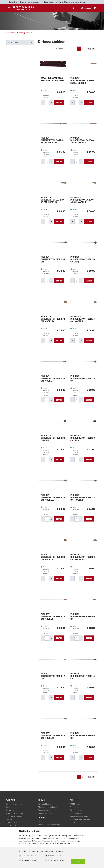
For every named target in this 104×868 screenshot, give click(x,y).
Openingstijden (76, 807)
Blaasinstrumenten (14, 804)
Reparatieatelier (45, 810)
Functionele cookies (29, 856)
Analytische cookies (55, 856)
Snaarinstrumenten (14, 816)
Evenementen (75, 810)
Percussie (10, 810)
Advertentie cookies (29, 860)
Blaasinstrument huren (48, 807)
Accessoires (11, 825)
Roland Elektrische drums (49, 825)
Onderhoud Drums (46, 813)
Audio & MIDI (12, 822)
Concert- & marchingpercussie (19, 33)
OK (78, 862)
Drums (9, 807)
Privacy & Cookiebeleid (79, 813)
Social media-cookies (56, 860)
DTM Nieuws (75, 804)
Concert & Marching (15, 813)
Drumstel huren (45, 804)
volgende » (92, 49)
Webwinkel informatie (79, 816)
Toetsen (10, 819)
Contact (73, 822)
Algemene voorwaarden (80, 819)
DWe (40, 821)
